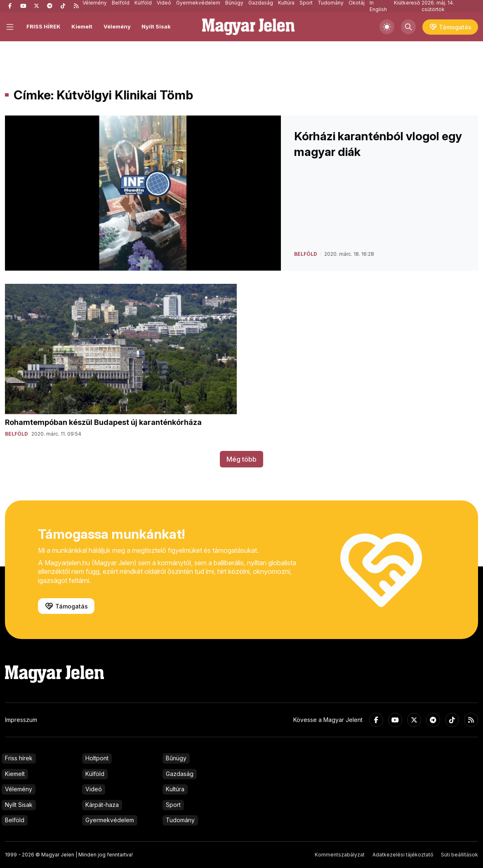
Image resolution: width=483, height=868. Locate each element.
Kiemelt (82, 26)
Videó (94, 789)
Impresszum (21, 720)
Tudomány (180, 820)
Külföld (95, 774)
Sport (173, 805)
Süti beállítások (459, 855)
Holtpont (97, 758)
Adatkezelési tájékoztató (403, 855)
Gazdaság (180, 774)
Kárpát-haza (102, 805)
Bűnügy (176, 758)
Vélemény (117, 26)
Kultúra (175, 789)
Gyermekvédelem (110, 820)
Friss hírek (19, 758)
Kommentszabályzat (340, 855)
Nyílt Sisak (156, 26)
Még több (241, 459)
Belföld (15, 820)
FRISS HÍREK (44, 26)
